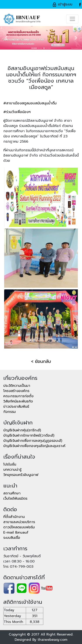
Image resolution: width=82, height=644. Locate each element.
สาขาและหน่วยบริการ (19, 522)
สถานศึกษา (12, 493)
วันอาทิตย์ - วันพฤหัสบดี (22, 556)
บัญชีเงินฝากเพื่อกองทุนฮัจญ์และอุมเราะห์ (34, 446)
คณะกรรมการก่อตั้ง (18, 396)
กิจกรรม (10, 412)
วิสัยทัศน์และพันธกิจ (18, 401)
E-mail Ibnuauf (16, 532)
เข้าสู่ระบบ (62, 4)
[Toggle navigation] (72, 19)
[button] (6, 38)
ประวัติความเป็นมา (17, 386)
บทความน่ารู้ (12, 470)
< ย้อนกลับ (41, 361)
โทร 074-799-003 (18, 567)
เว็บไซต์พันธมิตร (15, 499)
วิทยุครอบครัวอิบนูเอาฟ (21, 475)
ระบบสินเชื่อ (12, 538)
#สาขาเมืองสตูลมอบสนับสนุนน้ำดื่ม (30, 103)
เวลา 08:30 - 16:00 (19, 561)
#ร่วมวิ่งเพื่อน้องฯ (17, 112)
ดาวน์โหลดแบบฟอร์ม (19, 527)
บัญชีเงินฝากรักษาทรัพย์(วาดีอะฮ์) (29, 435)
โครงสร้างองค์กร (16, 391)
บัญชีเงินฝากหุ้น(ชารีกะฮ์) (22, 430)
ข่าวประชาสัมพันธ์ (16, 407)
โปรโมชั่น (10, 464)
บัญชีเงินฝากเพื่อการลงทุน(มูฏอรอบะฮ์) (33, 441)
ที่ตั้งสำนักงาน (14, 517)
